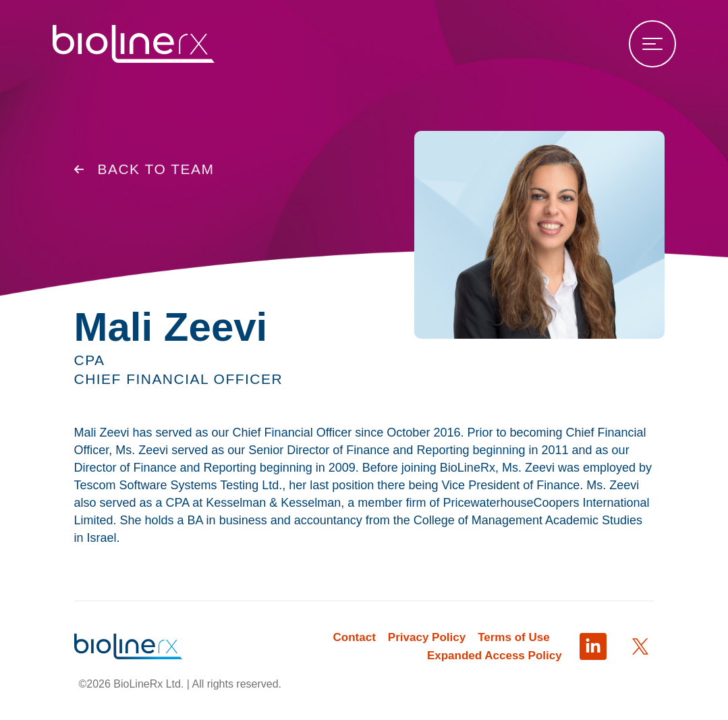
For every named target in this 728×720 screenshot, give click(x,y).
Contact (355, 637)
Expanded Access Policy (495, 656)
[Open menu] (652, 44)
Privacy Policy (427, 637)
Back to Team (144, 172)
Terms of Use (513, 637)
